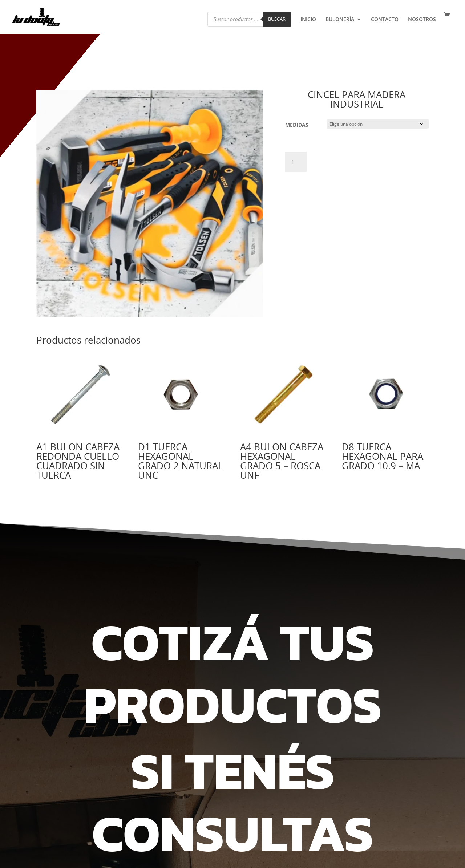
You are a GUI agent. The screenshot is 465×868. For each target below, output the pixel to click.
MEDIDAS (297, 125)
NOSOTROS (422, 20)
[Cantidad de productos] (296, 162)
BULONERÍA (340, 20)
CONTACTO (385, 20)
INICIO (308, 20)
